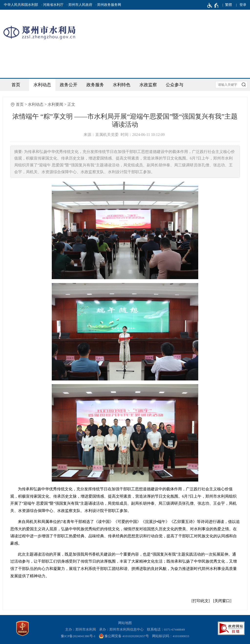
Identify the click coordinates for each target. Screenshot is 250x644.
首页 (16, 85)
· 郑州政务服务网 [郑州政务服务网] (108, 5)
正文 (71, 104)
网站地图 (125, 623)
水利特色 (122, 85)
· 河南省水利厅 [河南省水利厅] (52, 5)
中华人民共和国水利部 (21, 5)
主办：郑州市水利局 (81, 630)
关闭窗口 (222, 601)
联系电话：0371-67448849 (166, 630)
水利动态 (42, 85)
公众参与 (175, 85)
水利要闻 (55, 104)
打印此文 (201, 601)
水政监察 (148, 85)
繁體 (229, 5)
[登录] (243, 5)
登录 (243, 5)
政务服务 (95, 85)
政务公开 (69, 85)
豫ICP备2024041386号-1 (78, 636)
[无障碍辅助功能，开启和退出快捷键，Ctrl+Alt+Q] (213, 5)
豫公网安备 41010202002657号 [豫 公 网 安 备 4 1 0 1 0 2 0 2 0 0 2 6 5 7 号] (124, 636)
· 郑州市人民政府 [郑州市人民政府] (79, 5)
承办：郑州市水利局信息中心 (121, 630)
